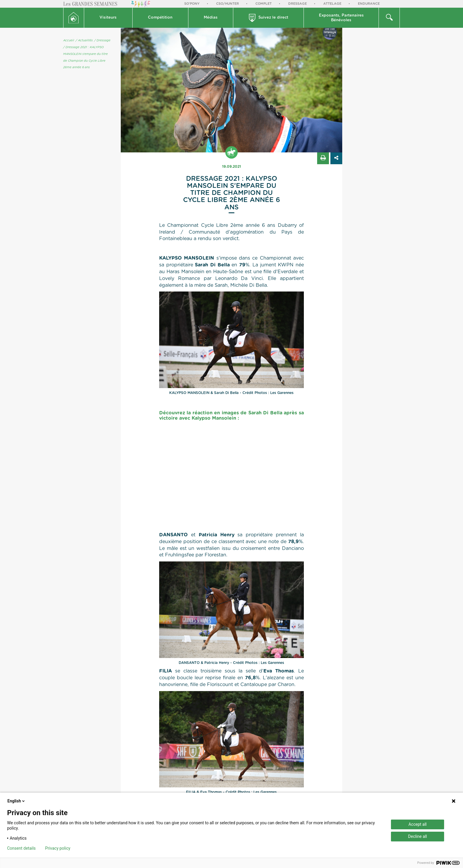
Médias (211, 18)
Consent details (21, 848)
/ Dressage (102, 40)
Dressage (297, 4)
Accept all (418, 824)
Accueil (69, 40)
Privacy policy (58, 848)
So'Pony (192, 4)
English (17, 801)
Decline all (418, 836)
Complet (264, 4)
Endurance (369, 4)
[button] (108, 18)
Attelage (332, 4)
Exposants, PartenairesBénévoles (341, 18)
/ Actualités (84, 40)
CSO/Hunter (228, 4)
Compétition (160, 18)
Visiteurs (108, 18)
